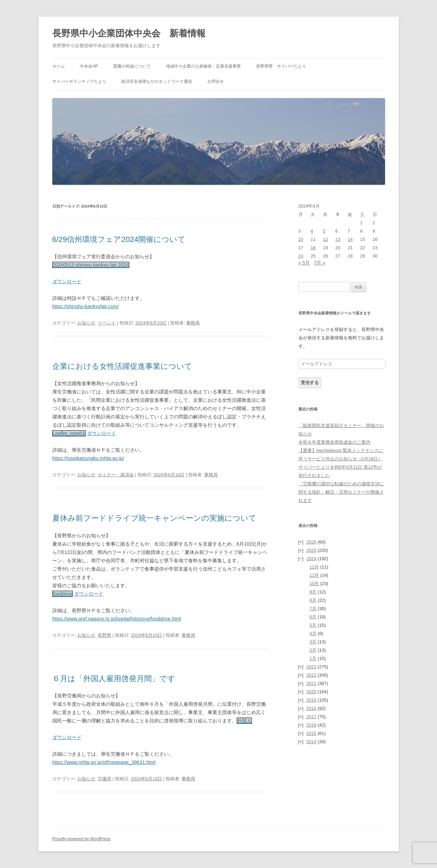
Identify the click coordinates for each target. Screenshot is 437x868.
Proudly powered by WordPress (82, 839)
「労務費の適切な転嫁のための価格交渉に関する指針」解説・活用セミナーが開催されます (341, 492)
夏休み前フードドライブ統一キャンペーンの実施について (154, 518)
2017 (311, 717)
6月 (313, 617)
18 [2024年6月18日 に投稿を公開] (313, 248)
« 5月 (304, 263)
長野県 (104, 635)
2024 (311, 559)
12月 (314, 567)
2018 (311, 708)
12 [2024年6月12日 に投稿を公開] (325, 239)
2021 (311, 683)
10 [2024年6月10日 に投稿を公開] (301, 239)
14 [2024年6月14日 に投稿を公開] (350, 239)
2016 (311, 725)
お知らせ (86, 323)
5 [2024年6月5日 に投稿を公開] (324, 231)
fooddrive (63, 594)
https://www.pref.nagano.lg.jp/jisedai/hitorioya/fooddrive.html (117, 619)
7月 (313, 609)
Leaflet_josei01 (69, 433)
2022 (311, 675)
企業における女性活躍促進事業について (122, 366)
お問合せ (216, 81)
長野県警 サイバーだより (281, 66)
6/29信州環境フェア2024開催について (119, 239)
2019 (311, 700)
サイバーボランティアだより (79, 81)
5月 (313, 625)
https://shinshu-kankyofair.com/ (86, 306)
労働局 (104, 779)
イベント (107, 323)
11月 (314, 575)
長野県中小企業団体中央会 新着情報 (129, 33)
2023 (311, 667)
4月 (313, 633)
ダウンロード (67, 281)
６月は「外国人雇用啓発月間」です (114, 679)
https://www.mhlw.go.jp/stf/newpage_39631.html (104, 762)
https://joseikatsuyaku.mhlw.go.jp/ (88, 458)
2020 (311, 692)
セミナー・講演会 (116, 475)
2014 (311, 742)
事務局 (193, 323)
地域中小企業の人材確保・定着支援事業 (203, 66)
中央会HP (89, 66)
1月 (313, 658)
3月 (313, 642)
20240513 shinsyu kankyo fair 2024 (91, 265)
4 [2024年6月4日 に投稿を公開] (312, 231)
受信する (310, 383)
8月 (313, 600)
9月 (313, 592)
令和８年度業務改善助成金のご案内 (334, 442)
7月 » (320, 263)
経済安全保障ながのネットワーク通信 (157, 81)
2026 (311, 542)
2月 (313, 650)
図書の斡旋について (132, 66)
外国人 (244, 721)
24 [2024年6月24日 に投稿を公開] (301, 256)
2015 (311, 733)
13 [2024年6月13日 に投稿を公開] (338, 239)
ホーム (59, 66)
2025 (311, 550)
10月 (314, 584)
